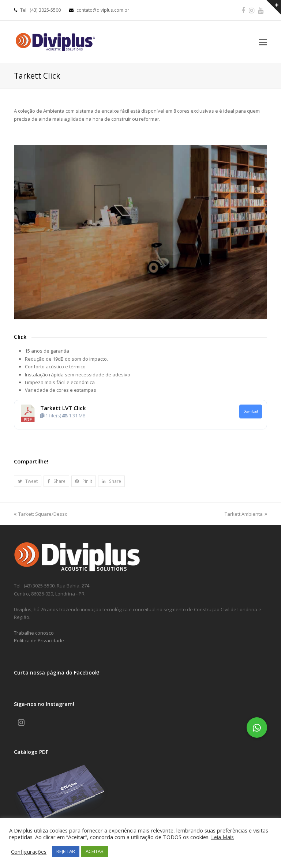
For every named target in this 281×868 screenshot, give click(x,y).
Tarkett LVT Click (63, 408)
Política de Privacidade (39, 640)
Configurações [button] (29, 852)
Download (251, 412)
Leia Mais (222, 837)
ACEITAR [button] (95, 851)
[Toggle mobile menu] (263, 42)
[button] (28, 481)
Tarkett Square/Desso (41, 514)
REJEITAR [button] (66, 851)
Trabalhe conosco (34, 633)
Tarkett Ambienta (246, 514)
